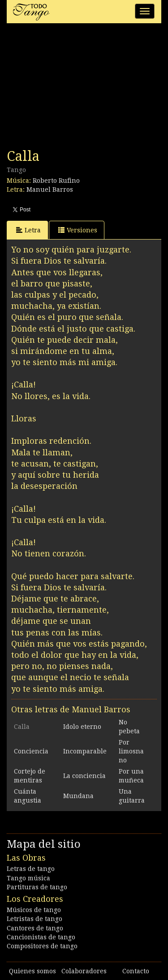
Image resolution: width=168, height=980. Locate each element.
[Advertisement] (74, 88)
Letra (28, 230)
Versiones (78, 230)
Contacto (136, 971)
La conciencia (84, 776)
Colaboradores (84, 971)
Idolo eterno (82, 727)
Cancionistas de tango (41, 937)
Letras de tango (31, 869)
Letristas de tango (34, 919)
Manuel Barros (50, 189)
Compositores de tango (42, 946)
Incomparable (85, 751)
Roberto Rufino (56, 181)
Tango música (28, 878)
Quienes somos (32, 971)
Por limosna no (131, 751)
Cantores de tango (35, 928)
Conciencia (31, 751)
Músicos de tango (34, 910)
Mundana (78, 796)
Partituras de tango (37, 887)
